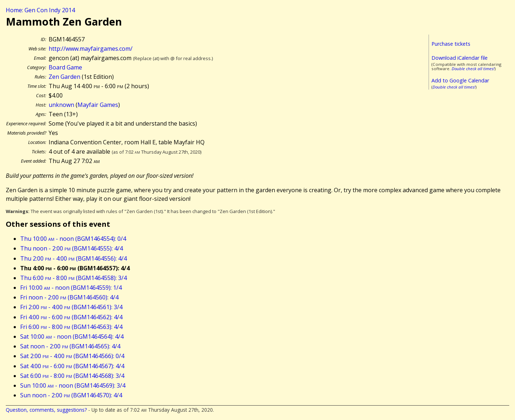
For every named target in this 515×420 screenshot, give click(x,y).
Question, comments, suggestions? (46, 410)
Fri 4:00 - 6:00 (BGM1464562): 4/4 (71, 317)
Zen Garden (64, 77)
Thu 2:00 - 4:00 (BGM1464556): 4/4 (73, 258)
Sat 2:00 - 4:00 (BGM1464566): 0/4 (72, 356)
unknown (61, 105)
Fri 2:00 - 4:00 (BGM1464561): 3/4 (71, 307)
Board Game (65, 67)
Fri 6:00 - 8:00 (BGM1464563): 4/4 (71, 327)
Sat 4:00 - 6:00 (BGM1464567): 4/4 (72, 366)
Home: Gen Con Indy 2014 (40, 10)
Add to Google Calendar (460, 80)
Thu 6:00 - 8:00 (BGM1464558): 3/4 (73, 278)
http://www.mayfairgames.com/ (91, 49)
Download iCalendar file (460, 58)
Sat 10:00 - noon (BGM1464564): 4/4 (72, 337)
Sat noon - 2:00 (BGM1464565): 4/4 (70, 346)
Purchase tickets (451, 44)
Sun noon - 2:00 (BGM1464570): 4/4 (71, 395)
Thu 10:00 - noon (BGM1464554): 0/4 (73, 239)
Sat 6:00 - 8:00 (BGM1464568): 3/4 (72, 376)
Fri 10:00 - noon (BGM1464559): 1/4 (71, 288)
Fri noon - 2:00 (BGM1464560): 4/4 (69, 297)
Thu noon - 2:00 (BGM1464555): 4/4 (71, 248)
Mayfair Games (98, 105)
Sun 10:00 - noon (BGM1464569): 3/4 (73, 385)
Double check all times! (473, 69)
